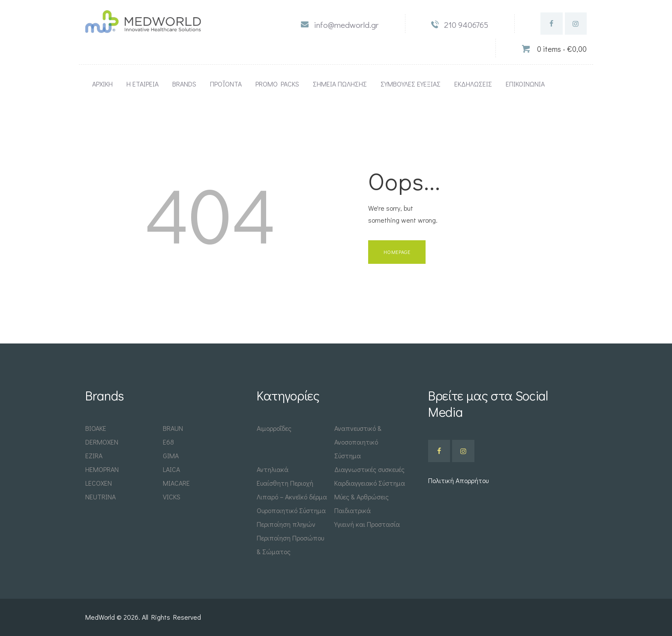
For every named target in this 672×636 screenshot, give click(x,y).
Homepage (397, 252)
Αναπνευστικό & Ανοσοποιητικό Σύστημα (358, 442)
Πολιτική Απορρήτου (458, 480)
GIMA (171, 455)
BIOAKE (96, 428)
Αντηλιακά (273, 469)
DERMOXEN (102, 442)
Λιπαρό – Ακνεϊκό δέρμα (292, 497)
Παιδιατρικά (352, 510)
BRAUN (173, 428)
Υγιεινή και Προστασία (367, 524)
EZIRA (94, 455)
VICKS (172, 497)
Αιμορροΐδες (274, 428)
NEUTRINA (100, 497)
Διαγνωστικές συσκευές (369, 469)
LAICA (171, 469)
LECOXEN (99, 483)
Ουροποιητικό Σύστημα (291, 510)
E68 (168, 442)
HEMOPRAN (102, 469)
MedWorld (101, 617)
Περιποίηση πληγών (286, 524)
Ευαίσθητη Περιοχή (285, 483)
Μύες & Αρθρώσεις (361, 497)
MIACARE (176, 483)
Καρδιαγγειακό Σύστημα (370, 483)
